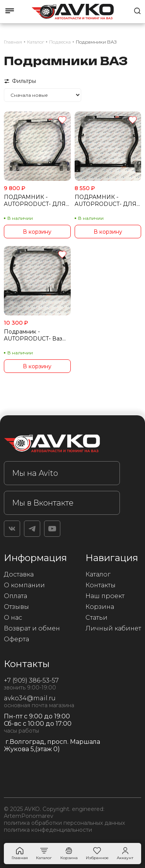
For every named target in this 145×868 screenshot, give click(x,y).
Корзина (100, 607)
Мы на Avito (35, 473)
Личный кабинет (113, 628)
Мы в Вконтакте (43, 503)
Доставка (19, 574)
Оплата (15, 596)
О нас (13, 618)
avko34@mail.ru (30, 698)
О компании (24, 585)
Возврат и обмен (32, 628)
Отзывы (16, 607)
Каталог (98, 574)
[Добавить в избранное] (62, 121)
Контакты (101, 585)
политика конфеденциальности (48, 830)
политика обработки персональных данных (64, 823)
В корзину (37, 232)
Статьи (96, 618)
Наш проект (105, 596)
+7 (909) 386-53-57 (31, 680)
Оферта (16, 639)
